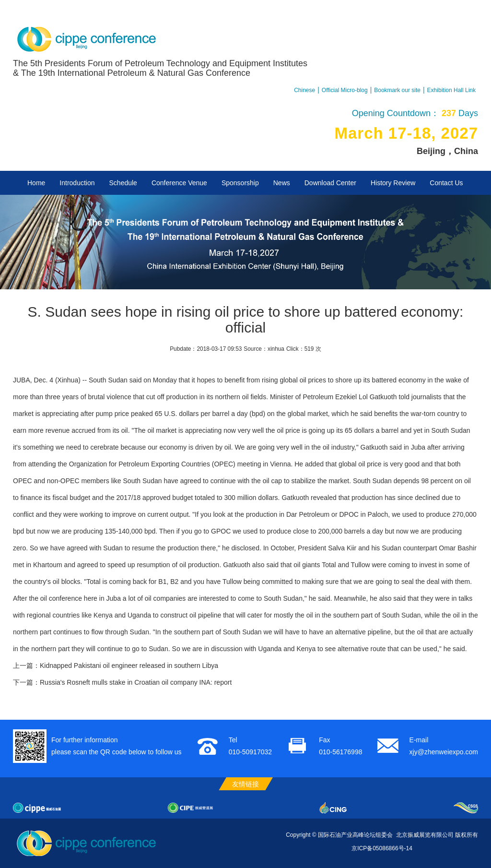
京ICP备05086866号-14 (382, 848)
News (282, 183)
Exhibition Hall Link (451, 90)
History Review (393, 183)
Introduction (77, 183)
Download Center (330, 183)
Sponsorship (240, 183)
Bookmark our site (397, 90)
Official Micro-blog (345, 90)
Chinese (304, 90)
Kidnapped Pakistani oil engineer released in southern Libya (129, 666)
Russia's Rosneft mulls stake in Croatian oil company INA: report (136, 682)
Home (36, 183)
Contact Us (446, 183)
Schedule (123, 183)
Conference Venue (179, 183)
